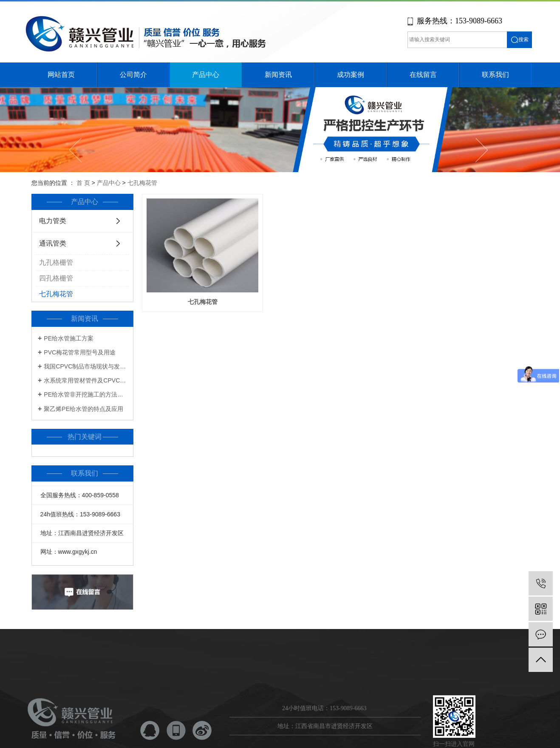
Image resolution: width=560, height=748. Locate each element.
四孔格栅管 (56, 278)
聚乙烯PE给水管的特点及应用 (83, 409)
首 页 (83, 183)
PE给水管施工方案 (69, 338)
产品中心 (206, 75)
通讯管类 (53, 243)
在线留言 (423, 75)
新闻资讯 (278, 75)
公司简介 (133, 75)
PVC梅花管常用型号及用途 (80, 352)
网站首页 (61, 75)
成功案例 (351, 75)
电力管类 (53, 221)
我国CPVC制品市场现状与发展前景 (85, 366)
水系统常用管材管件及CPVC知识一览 (85, 380)
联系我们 (495, 75)
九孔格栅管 (56, 262)
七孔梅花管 (142, 183)
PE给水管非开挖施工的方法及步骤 (85, 394)
